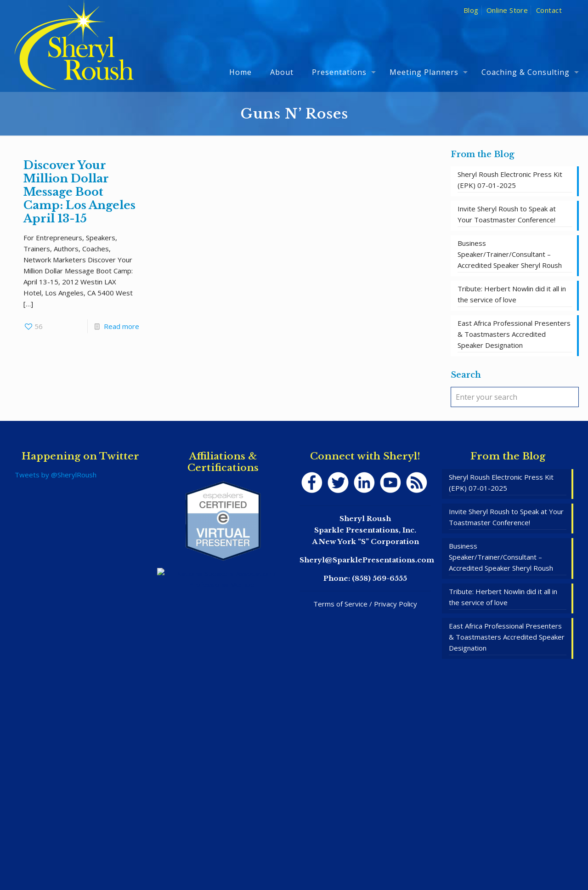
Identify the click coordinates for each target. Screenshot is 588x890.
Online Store (507, 10)
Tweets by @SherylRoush (56, 475)
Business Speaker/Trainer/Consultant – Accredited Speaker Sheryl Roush (510, 254)
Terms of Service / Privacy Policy (365, 604)
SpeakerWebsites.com (313, 857)
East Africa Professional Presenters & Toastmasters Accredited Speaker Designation (514, 334)
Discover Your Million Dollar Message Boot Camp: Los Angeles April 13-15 (79, 192)
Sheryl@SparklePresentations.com (367, 560)
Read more (122, 326)
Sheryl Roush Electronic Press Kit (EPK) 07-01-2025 (510, 180)
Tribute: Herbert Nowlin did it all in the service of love (512, 294)
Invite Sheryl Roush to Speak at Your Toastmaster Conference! (507, 214)
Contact (549, 10)
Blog (471, 10)
